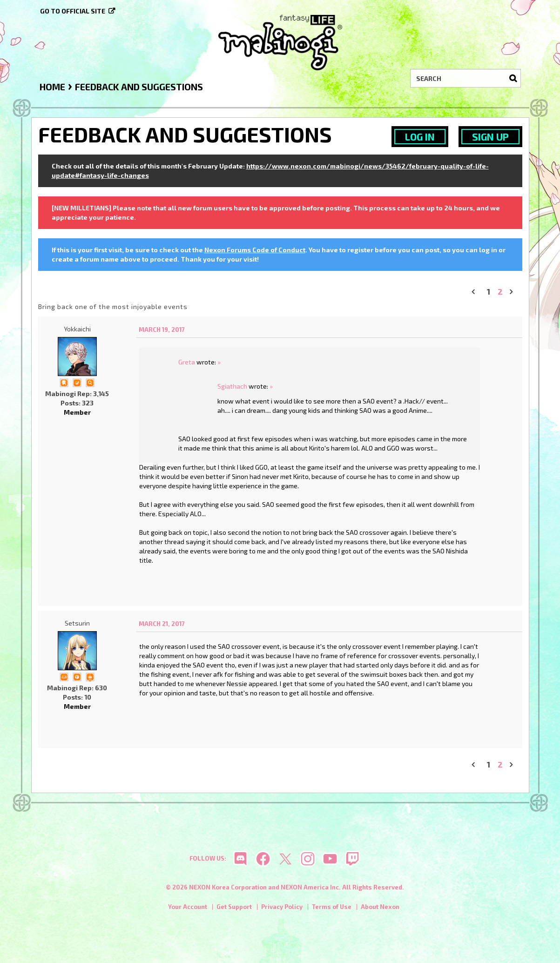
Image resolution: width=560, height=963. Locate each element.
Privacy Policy (282, 907)
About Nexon (380, 907)
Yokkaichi (77, 329)
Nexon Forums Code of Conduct (255, 250)
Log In (420, 137)
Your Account (188, 907)
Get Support (234, 907)
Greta (187, 362)
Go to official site (73, 11)
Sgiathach (232, 386)
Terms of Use (332, 907)
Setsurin (77, 623)
